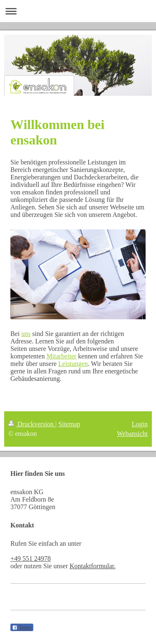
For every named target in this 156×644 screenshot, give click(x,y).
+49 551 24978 (31, 558)
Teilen (22, 628)
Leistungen (73, 364)
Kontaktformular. (93, 566)
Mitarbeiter (62, 356)
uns (26, 334)
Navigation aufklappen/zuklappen (78, 11)
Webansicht (132, 434)
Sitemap (69, 424)
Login (140, 424)
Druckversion (32, 424)
